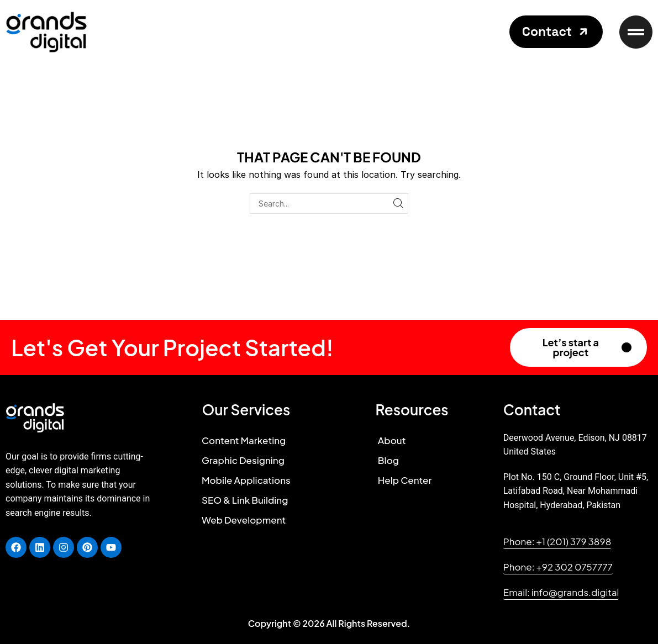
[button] (556, 32)
